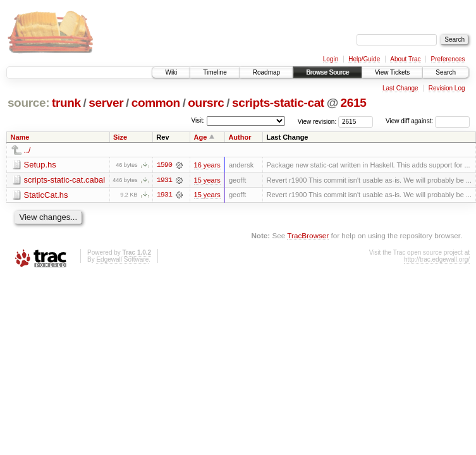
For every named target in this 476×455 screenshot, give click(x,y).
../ (27, 150)
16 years (207, 165)
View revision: (317, 121)
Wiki (171, 72)
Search (446, 72)
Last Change (400, 88)
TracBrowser (308, 236)
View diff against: (428, 121)
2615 (354, 103)
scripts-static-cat (278, 103)
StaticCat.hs (46, 195)
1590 (164, 165)
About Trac (405, 59)
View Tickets (392, 72)
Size (120, 137)
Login (331, 59)
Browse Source (327, 72)
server (106, 103)
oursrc (206, 103)
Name (20, 137)
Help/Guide (364, 59)
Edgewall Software (122, 259)
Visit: (198, 120)
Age (201, 137)
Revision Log (447, 88)
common (156, 103)
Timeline (215, 72)
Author (240, 137)
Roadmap (266, 72)
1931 (164, 180)
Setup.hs (40, 165)
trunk (66, 103)
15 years (207, 180)
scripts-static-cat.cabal (65, 180)
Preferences (448, 59)
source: (28, 103)
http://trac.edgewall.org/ (437, 259)
